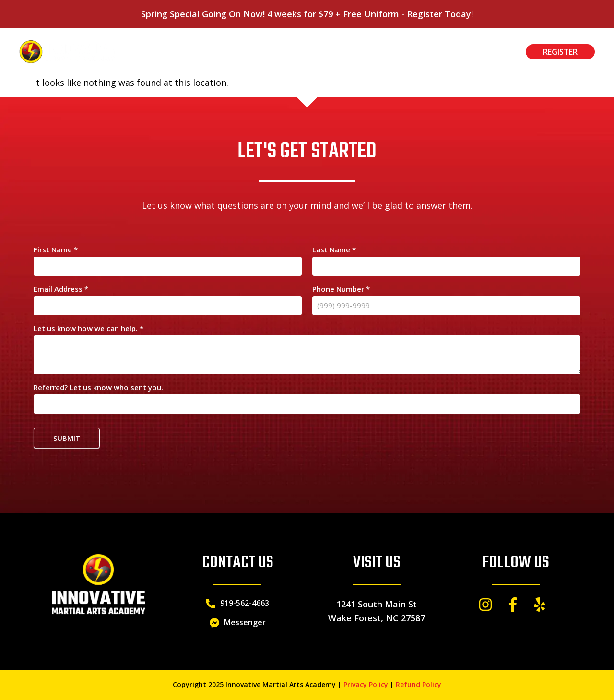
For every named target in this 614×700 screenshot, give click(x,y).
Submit (67, 438)
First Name (56, 250)
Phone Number (341, 290)
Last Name (334, 250)
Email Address (61, 290)
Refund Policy (419, 684)
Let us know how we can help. (89, 329)
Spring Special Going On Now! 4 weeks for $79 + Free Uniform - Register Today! (307, 14)
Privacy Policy (366, 684)
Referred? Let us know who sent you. (98, 388)
